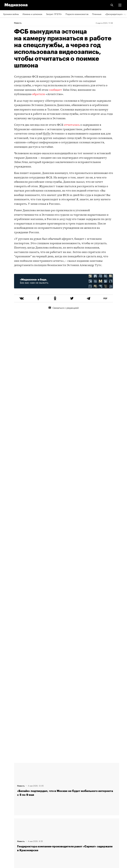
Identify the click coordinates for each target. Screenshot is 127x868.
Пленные (97, 14)
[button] (120, 5)
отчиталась (72, 125)
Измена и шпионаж (32, 14)
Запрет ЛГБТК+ (54, 14)
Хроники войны (11, 14)
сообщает (55, 90)
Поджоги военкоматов (77, 14)
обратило (39, 94)
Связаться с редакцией (64, 308)
